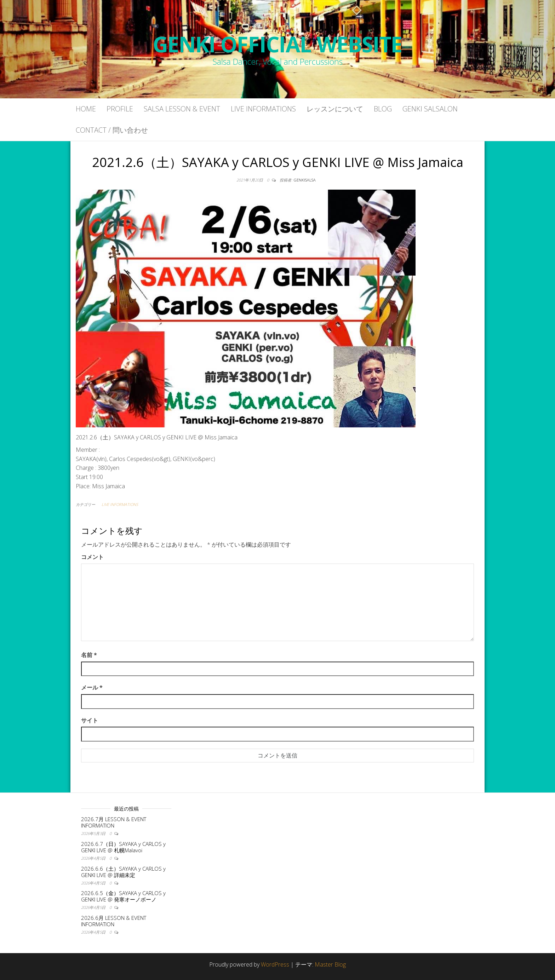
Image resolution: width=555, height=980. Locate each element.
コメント (92, 557)
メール (92, 687)
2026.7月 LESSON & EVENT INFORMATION (114, 822)
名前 (89, 655)
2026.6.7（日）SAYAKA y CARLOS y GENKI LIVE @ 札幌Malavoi (123, 847)
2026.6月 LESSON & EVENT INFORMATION (114, 921)
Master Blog (330, 964)
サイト (90, 720)
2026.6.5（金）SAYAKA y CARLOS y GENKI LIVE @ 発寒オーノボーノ (123, 896)
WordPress (275, 964)
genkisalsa (305, 180)
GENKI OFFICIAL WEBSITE (278, 44)
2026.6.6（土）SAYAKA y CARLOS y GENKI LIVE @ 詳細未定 (123, 872)
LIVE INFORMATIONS (120, 504)
